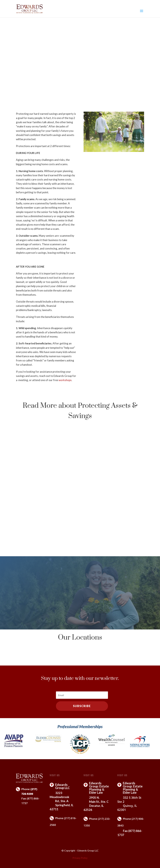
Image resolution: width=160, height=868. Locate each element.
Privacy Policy (80, 858)
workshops (65, 380)
